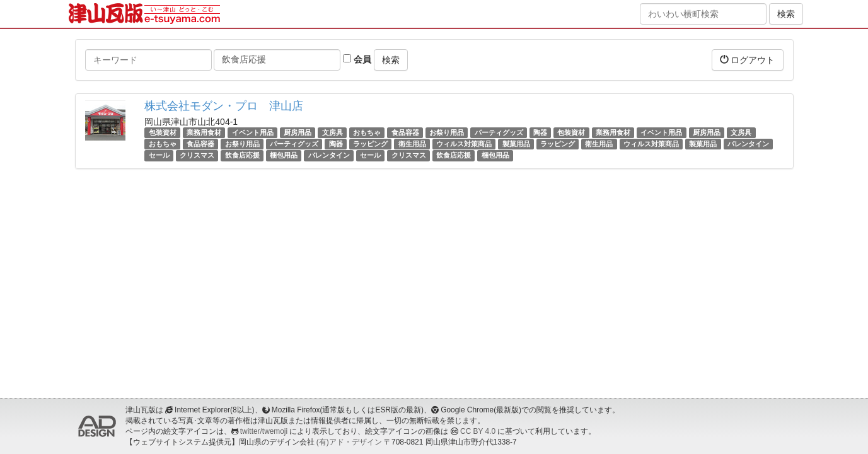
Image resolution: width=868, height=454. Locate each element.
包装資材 (163, 132)
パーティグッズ (499, 132)
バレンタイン (748, 144)
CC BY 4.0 (478, 431)
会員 (357, 59)
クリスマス (197, 155)
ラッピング (370, 144)
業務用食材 (204, 132)
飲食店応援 (242, 155)
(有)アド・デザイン (349, 442)
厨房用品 (298, 132)
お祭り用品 (447, 132)
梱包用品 (284, 155)
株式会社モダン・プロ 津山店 (224, 106)
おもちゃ (367, 132)
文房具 (333, 132)
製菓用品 (516, 144)
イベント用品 (253, 132)
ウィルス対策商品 (464, 144)
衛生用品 (412, 144)
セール (159, 155)
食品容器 (405, 132)
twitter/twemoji (264, 431)
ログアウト (748, 60)
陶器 (540, 132)
